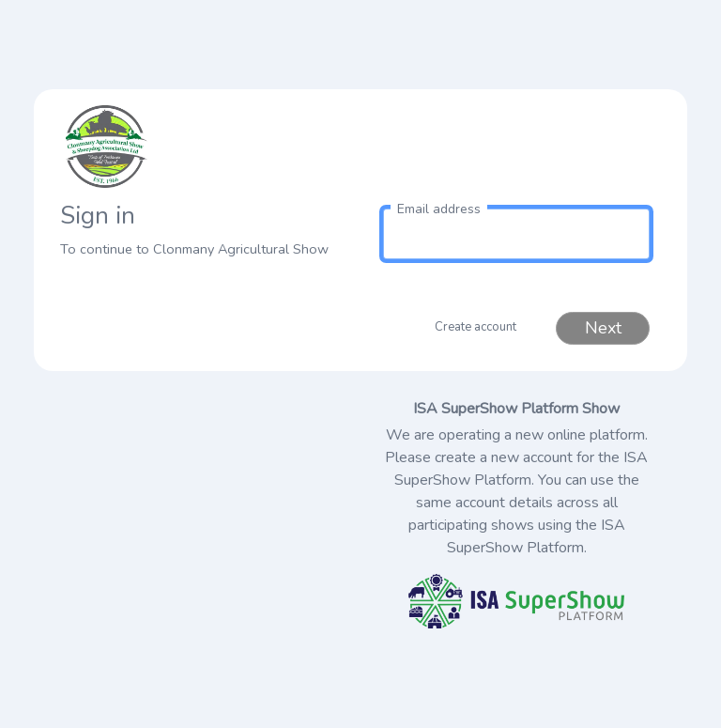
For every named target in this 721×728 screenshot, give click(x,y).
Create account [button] (476, 327)
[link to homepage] (205, 147)
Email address (439, 209)
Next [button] (603, 328)
